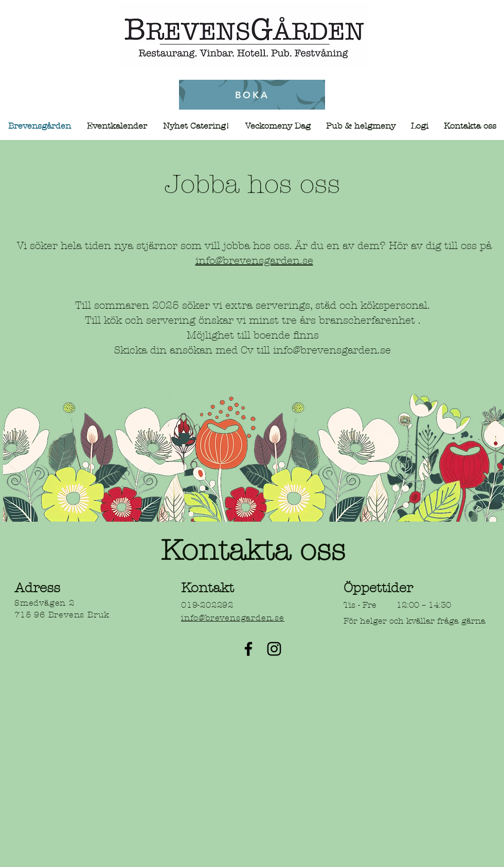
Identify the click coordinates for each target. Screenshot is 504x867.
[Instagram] (274, 649)
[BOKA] (252, 95)
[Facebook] (248, 649)
